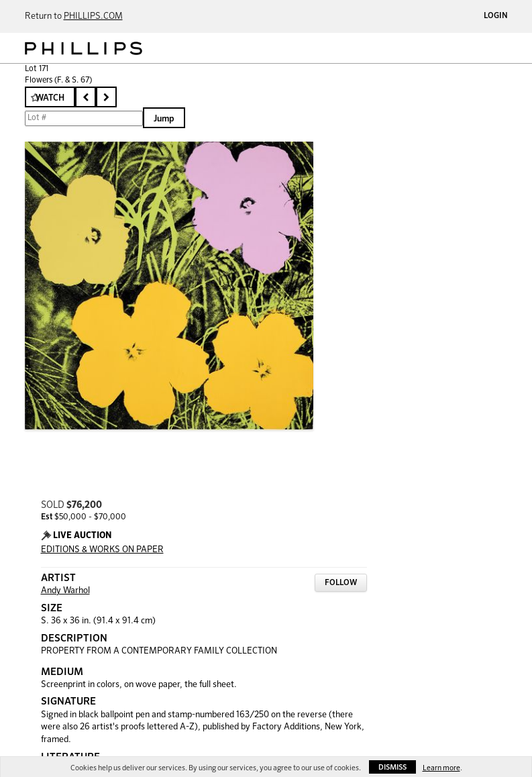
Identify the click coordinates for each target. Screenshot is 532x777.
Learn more (441, 768)
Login (496, 16)
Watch (50, 98)
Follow (341, 583)
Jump (164, 119)
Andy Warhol (65, 591)
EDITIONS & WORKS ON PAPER (102, 550)
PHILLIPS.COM (93, 16)
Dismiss (392, 767)
